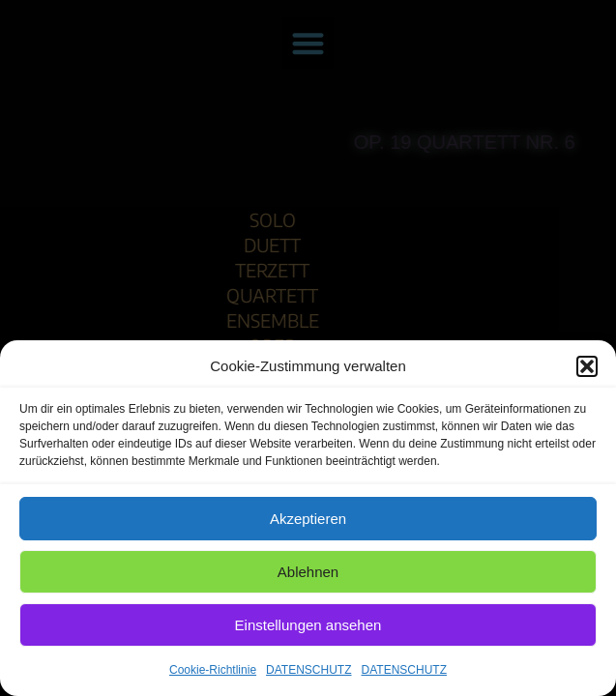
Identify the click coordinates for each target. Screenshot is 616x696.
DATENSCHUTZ (308, 670)
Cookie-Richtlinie (213, 670)
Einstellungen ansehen (308, 625)
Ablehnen (308, 572)
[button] (587, 366)
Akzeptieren (308, 519)
